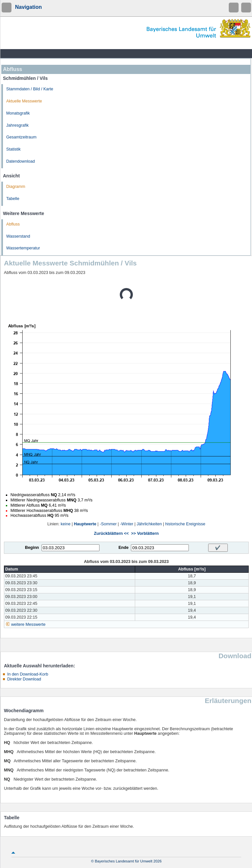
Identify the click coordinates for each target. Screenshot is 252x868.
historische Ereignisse (185, 524)
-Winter (127, 524)
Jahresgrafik (18, 125)
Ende (124, 548)
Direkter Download (24, 679)
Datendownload (21, 161)
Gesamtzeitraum (21, 137)
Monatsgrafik (18, 113)
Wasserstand (18, 236)
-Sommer (108, 524)
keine (65, 524)
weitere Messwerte (28, 624)
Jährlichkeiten (149, 524)
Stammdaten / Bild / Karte (30, 89)
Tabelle (13, 199)
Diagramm (16, 187)
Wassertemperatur (23, 248)
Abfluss (13, 224)
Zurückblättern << (111, 533)
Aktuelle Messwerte (24, 101)
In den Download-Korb (28, 674)
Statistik (13, 149)
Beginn (32, 548)
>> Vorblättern (145, 533)
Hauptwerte (85, 524)
